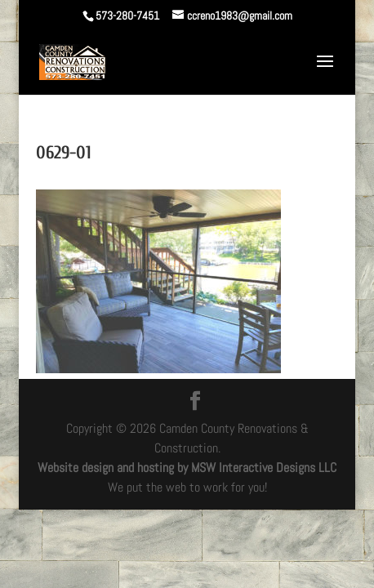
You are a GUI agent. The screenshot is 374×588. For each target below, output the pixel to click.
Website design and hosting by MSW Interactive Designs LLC (187, 468)
